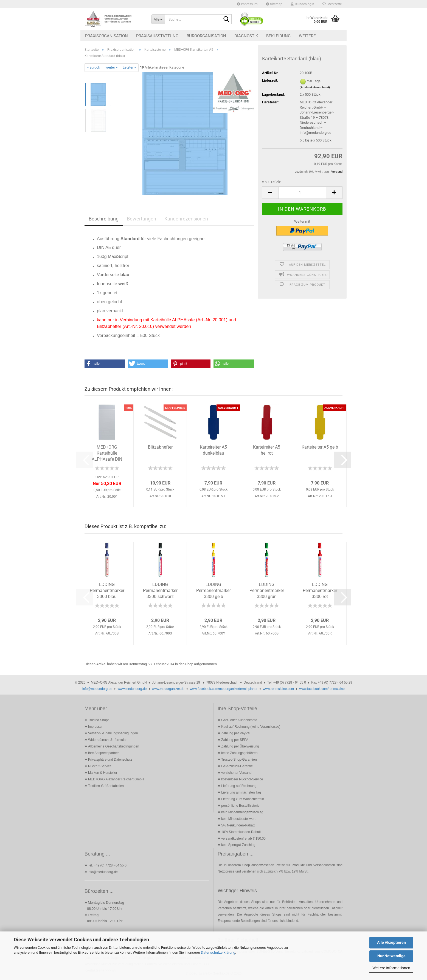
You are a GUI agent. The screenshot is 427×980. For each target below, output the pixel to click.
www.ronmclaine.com (278, 689)
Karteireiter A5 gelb (320, 447)
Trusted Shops (99, 720)
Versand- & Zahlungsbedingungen (113, 733)
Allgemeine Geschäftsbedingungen (114, 746)
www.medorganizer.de (168, 689)
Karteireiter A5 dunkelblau (213, 450)
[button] (270, 193)
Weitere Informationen (391, 968)
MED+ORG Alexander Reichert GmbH (116, 779)
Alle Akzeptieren (391, 942)
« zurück (94, 67)
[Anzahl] (302, 193)
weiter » (111, 67)
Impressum (247, 4)
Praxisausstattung (157, 36)
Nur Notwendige (391, 956)
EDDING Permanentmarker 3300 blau (107, 590)
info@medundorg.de (97, 689)
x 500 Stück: (272, 182)
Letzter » (129, 67)
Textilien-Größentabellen (106, 786)
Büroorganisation (206, 36)
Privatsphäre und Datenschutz (110, 760)
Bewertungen (141, 219)
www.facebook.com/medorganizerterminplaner (224, 689)
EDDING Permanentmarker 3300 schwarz (160, 590)
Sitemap (274, 4)
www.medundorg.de (132, 689)
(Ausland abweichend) (315, 87)
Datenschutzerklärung (218, 952)
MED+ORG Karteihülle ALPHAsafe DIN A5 (107, 454)
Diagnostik (246, 36)
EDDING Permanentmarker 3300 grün (267, 590)
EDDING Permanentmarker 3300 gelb (214, 590)
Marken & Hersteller (103, 773)
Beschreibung (104, 219)
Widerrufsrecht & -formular (107, 740)
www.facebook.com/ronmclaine (322, 689)
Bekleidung (278, 36)
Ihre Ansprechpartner (103, 753)
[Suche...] (158, 19)
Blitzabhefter (160, 447)
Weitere (307, 36)
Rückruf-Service (100, 766)
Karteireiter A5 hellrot (267, 450)
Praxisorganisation (106, 36)
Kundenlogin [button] (302, 4)
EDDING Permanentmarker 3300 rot (320, 590)
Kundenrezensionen (186, 219)
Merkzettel (332, 4)
